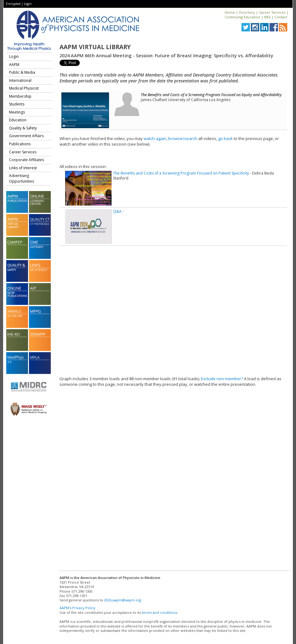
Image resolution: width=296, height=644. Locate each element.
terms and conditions (160, 612)
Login (28, 4)
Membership (20, 96)
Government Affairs (26, 136)
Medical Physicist (24, 88)
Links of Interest (23, 168)
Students (17, 104)
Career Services (272, 12)
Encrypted (13, 4)
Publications (20, 144)
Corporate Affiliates (26, 160)
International (20, 80)
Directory (247, 12)
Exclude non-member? (222, 379)
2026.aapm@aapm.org (123, 600)
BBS (267, 17)
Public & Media (22, 72)
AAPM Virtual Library (95, 47)
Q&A (117, 211)
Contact (281, 17)
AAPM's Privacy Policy (77, 608)
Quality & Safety (23, 128)
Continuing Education (242, 17)
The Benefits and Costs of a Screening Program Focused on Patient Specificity (181, 173)
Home (230, 12)
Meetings (17, 112)
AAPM (14, 65)
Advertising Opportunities (21, 178)
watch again (155, 138)
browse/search (183, 138)
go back (225, 138)
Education (18, 120)
